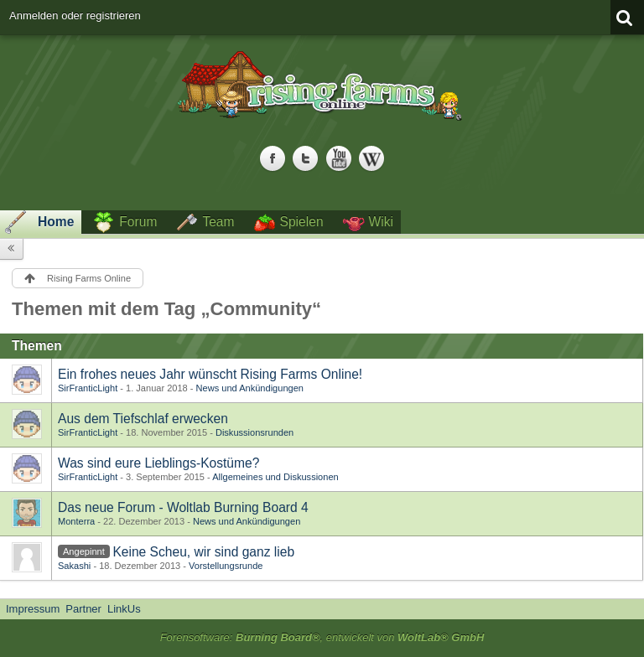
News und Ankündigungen (250, 388)
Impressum (33, 609)
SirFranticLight (88, 388)
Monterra (76, 521)
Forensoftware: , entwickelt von (322, 637)
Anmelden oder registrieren (75, 16)
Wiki (381, 222)
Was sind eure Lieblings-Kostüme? (158, 463)
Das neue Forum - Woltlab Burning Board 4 (183, 507)
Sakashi (74, 566)
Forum (138, 222)
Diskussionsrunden (254, 432)
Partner (83, 609)
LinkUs (124, 609)
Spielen (302, 222)
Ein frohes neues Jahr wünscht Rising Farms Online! (210, 374)
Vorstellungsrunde (226, 566)
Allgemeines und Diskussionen (275, 477)
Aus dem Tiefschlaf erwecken (143, 419)
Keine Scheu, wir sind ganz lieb (203, 552)
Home (56, 222)
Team (218, 222)
